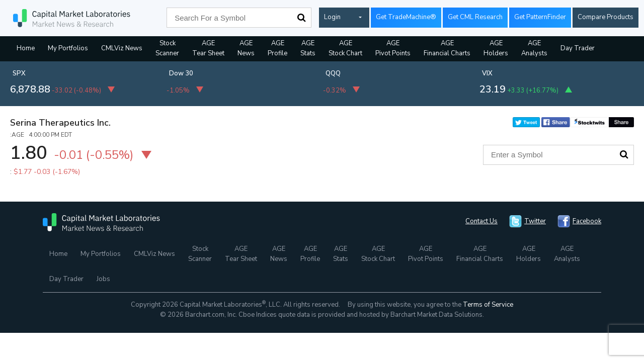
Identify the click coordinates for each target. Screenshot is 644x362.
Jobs (103, 279)
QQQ (333, 73)
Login (332, 17)
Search (301, 18)
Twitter (535, 221)
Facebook (587, 221)
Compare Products (606, 17)
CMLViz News (122, 48)
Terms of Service (488, 305)
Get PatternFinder (540, 17)
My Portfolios (68, 48)
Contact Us (481, 221)
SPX (19, 73)
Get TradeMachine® (406, 17)
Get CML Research (475, 17)
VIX (487, 73)
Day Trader (578, 48)
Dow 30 (181, 73)
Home (26, 48)
